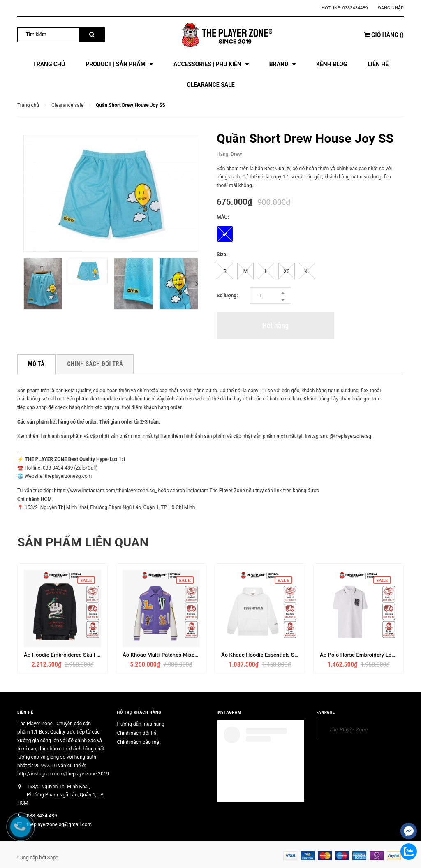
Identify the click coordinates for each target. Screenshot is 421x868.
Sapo (53, 858)
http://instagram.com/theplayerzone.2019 (63, 774)
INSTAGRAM (229, 712)
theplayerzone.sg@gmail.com (59, 824)
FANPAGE (326, 712)
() (384, 35)
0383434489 (355, 8)
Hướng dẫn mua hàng (141, 724)
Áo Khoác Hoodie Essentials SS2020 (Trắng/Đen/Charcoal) (293, 655)
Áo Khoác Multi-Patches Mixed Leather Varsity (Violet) (189, 655)
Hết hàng (275, 325)
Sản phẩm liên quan (83, 542)
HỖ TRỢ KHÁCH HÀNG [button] (139, 712)
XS (287, 271)
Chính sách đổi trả (137, 733)
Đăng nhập (391, 8)
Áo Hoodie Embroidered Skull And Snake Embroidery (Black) (97, 655)
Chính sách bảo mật (139, 742)
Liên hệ (25, 712)
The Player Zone (349, 729)
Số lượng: (227, 296)
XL (307, 271)
